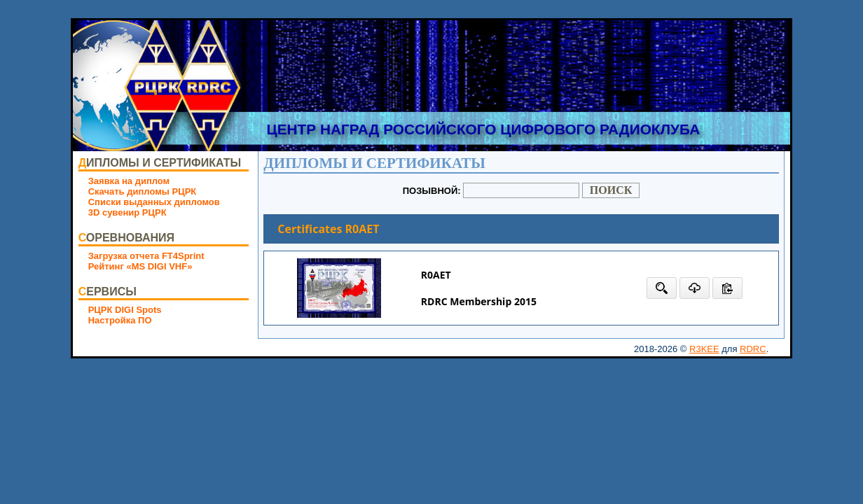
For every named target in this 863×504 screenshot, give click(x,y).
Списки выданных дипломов (154, 202)
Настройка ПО (120, 320)
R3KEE (704, 349)
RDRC (753, 349)
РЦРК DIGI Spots (125, 310)
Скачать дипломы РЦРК (143, 191)
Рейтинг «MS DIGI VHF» (140, 266)
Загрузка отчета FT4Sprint (146, 256)
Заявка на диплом (129, 181)
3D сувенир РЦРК (127, 212)
